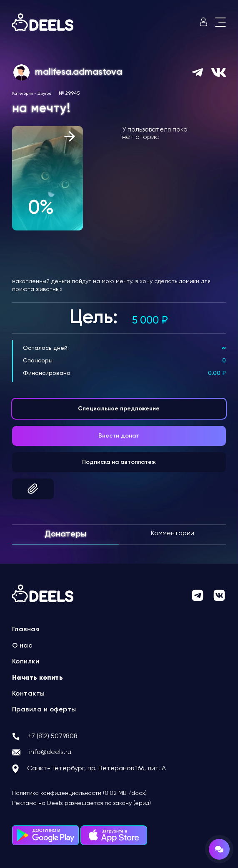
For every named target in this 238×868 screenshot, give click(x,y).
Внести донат (119, 436)
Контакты (29, 694)
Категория (23, 94)
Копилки (26, 662)
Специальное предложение (119, 409)
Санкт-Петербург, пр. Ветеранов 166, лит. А (96, 769)
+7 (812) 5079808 (53, 736)
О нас (22, 646)
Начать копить (38, 678)
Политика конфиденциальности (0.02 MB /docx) (79, 793)
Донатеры (65, 534)
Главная (26, 630)
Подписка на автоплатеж (119, 462)
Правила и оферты (44, 710)
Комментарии (173, 534)
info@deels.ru (50, 752)
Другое (45, 94)
